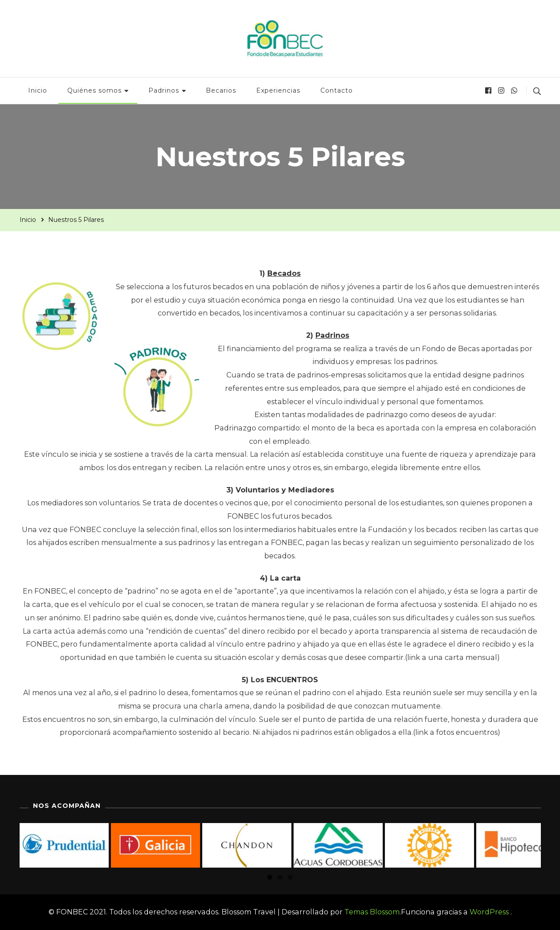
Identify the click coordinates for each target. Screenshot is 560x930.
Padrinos (164, 90)
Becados (284, 273)
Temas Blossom (371, 912)
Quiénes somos (94, 90)
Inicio (38, 90)
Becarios (221, 90)
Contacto (337, 90)
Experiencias (278, 90)
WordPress (489, 912)
